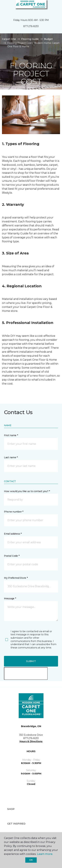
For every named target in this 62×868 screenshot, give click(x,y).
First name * (11, 435)
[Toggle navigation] (5, 7)
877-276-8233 (31, 26)
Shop (11, 809)
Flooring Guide (30, 39)
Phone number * (14, 512)
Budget (48, 39)
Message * (10, 598)
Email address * (13, 534)
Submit (31, 661)
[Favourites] (53, 7)
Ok (31, 860)
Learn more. (45, 854)
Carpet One (9, 39)
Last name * (11, 457)
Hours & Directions (31, 741)
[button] (49, 7)
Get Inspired (16, 824)
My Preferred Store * (16, 578)
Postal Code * (12, 556)
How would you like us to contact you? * (27, 491)
